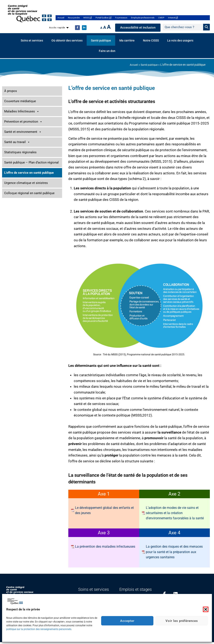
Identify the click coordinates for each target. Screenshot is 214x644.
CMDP (161, 18)
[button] (206, 609)
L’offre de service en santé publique (29, 173)
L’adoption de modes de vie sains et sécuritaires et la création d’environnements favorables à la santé (175, 513)
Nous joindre (74, 18)
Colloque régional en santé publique (29, 193)
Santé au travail (17, 142)
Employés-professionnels (143, 18)
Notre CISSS (151, 40)
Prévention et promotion (23, 122)
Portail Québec (103, 18)
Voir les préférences (182, 621)
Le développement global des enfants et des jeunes (104, 510)
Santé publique (101, 40)
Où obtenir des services (67, 40)
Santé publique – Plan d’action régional (31, 162)
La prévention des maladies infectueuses (105, 547)
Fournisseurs (121, 18)
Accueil (61, 18)
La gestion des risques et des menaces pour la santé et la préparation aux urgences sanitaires (174, 552)
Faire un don (107, 51)
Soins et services (32, 40)
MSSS (88, 18)
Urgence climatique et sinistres (26, 183)
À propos (11, 91)
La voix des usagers (180, 40)
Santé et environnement (23, 132)
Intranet (173, 18)
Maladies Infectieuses (22, 111)
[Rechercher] (206, 27)
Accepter (127, 621)
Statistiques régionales (20, 152)
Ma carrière (127, 40)
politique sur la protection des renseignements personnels (39, 629)
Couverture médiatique (20, 101)
